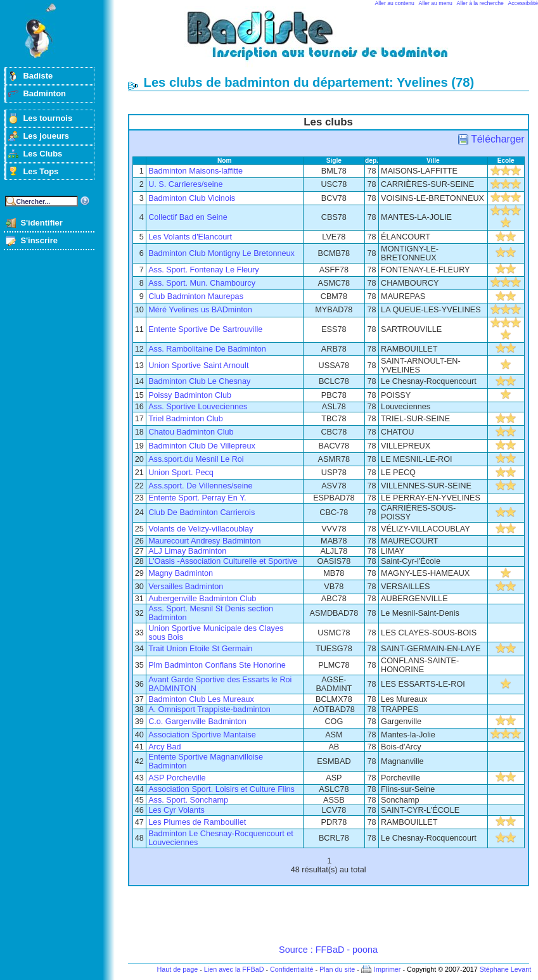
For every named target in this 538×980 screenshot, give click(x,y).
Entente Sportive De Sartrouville (205, 329)
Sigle (334, 161)
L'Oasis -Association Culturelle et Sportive (223, 561)
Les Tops (41, 171)
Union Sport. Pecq (181, 473)
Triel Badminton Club (186, 419)
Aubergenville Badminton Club (202, 599)
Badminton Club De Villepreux (202, 446)
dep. (372, 161)
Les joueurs (46, 136)
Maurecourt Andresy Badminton (204, 541)
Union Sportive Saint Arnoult (198, 366)
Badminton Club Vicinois (192, 198)
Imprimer (387, 969)
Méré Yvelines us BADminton (200, 310)
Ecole (506, 161)
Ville (433, 161)
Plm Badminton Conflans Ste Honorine (217, 665)
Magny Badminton (181, 573)
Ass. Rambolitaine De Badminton (207, 349)
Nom (225, 161)
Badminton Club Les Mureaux (201, 699)
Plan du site (337, 969)
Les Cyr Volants (176, 810)
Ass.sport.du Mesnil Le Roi (196, 459)
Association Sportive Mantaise (202, 735)
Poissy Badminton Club (190, 395)
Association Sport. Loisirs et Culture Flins (221, 789)
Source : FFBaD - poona (328, 950)
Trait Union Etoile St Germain (200, 649)
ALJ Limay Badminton (187, 551)
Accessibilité (523, 3)
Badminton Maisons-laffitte (195, 171)
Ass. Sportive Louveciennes (198, 407)
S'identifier (41, 223)
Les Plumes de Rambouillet (197, 822)
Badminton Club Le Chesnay (199, 381)
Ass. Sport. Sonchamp (188, 800)
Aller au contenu (395, 3)
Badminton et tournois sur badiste (333, 41)
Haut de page (177, 969)
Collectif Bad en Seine (188, 217)
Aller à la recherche (480, 3)
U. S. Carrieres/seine (185, 184)
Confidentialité (291, 969)
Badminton (44, 93)
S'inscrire (39, 240)
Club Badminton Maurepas (196, 296)
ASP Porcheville (177, 778)
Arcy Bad (164, 747)
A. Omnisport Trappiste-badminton (209, 710)
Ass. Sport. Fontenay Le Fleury (203, 270)
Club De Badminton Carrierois (202, 512)
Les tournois (48, 118)
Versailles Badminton (186, 587)
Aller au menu (436, 3)
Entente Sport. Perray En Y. (197, 498)
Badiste (38, 76)
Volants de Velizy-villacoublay (201, 529)
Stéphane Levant (506, 969)
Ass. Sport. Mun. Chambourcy (202, 283)
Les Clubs (42, 154)
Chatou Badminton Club (191, 432)
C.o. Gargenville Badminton (197, 722)
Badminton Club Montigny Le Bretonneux (221, 253)
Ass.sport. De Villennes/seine (200, 486)
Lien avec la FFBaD (234, 969)
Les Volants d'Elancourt (190, 237)
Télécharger (497, 139)
